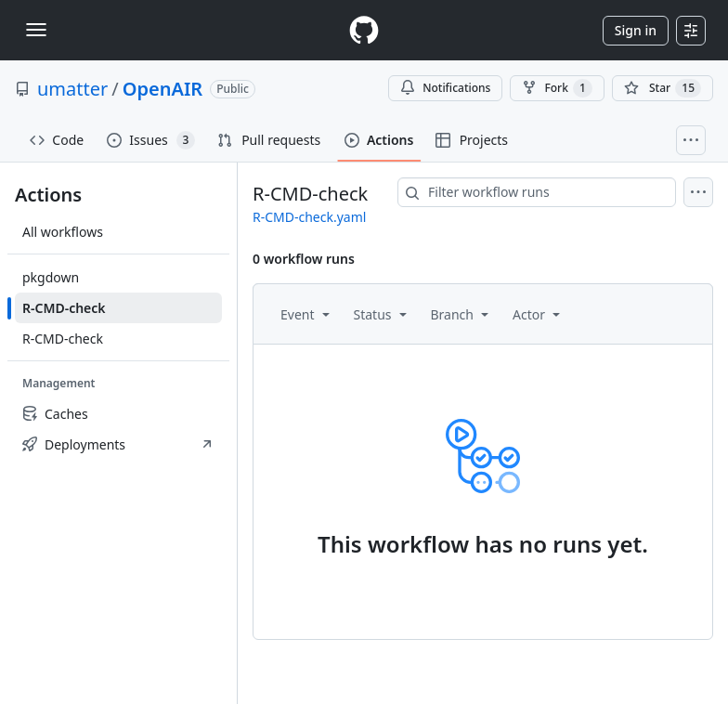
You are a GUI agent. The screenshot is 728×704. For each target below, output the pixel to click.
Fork (557, 88)
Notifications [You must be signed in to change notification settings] (445, 88)
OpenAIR (162, 89)
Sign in (636, 30)
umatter (72, 89)
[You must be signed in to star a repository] (663, 88)
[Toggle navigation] (36, 30)
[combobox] (537, 192)
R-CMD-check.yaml (309, 217)
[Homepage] (364, 30)
